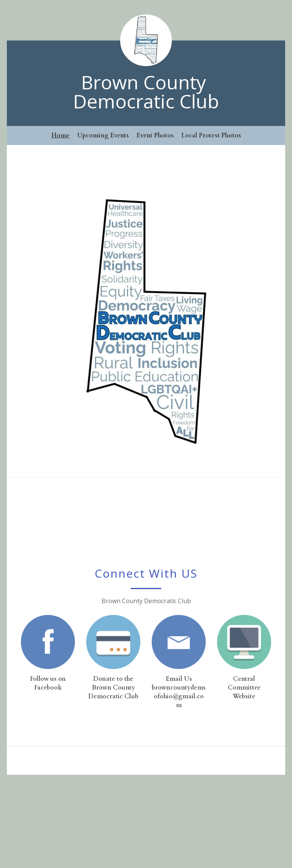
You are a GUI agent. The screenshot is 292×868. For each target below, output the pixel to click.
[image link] (48, 642)
